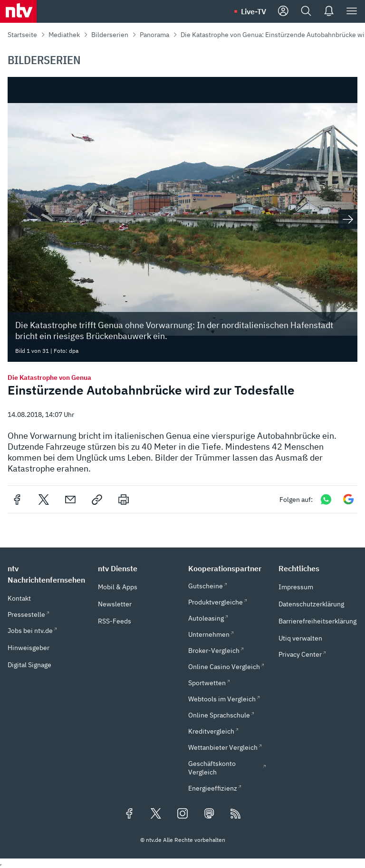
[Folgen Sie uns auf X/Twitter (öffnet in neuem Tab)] (156, 814)
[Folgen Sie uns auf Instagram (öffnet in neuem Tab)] (182, 814)
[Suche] (306, 11)
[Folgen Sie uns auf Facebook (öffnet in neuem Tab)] (129, 814)
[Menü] (352, 11)
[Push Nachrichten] (329, 11)
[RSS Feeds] (236, 814)
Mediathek (64, 35)
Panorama (154, 35)
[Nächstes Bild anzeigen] (348, 219)
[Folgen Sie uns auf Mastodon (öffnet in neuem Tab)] (209, 814)
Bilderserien (110, 35)
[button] (47, 574)
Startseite (22, 35)
